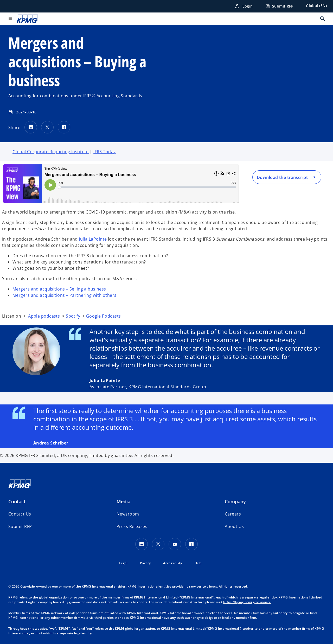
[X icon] (158, 544)
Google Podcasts (104, 316)
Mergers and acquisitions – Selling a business (59, 289)
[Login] (244, 6)
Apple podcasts (44, 316)
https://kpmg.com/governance (247, 602)
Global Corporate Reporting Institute (51, 152)
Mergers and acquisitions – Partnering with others (65, 295)
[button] (20, 526)
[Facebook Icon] (191, 544)
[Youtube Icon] (175, 544)
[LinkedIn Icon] (142, 544)
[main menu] (10, 19)
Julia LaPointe (93, 239)
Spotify (73, 316)
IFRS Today (104, 152)
